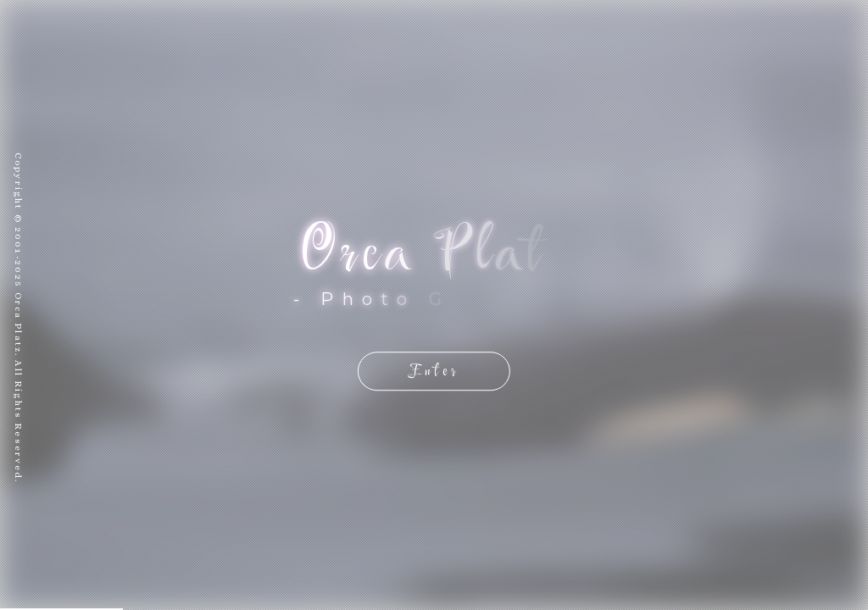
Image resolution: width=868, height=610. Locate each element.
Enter (434, 371)
